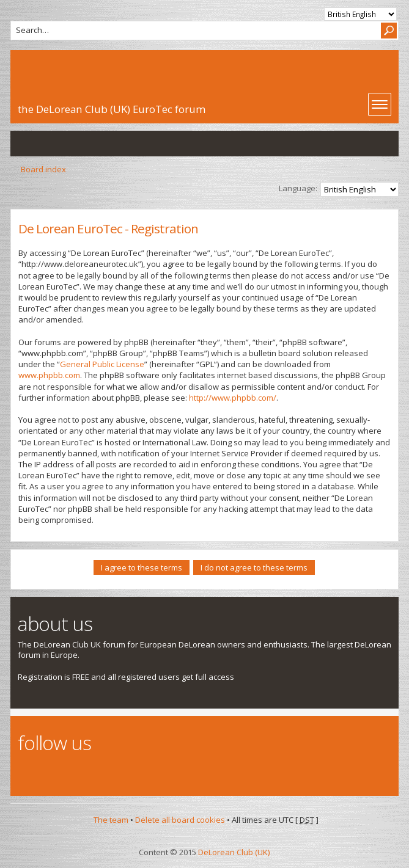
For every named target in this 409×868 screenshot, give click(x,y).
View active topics (51, 144)
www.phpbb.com (49, 375)
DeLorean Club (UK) (234, 852)
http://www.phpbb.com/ (233, 398)
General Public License (102, 364)
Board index (43, 169)
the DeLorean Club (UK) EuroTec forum (112, 109)
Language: (298, 188)
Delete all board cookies (180, 820)
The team (111, 820)
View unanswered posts (26, 144)
